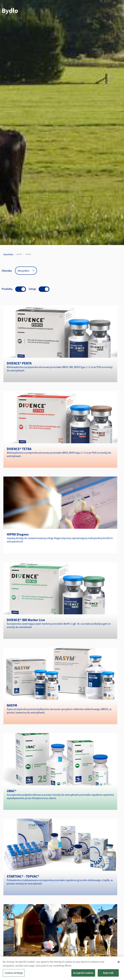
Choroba (7, 271)
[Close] (119, 962)
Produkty (7, 289)
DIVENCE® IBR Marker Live (26, 620)
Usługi (32, 289)
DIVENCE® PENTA (19, 363)
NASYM (12, 705)
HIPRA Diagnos (18, 534)
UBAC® (12, 791)
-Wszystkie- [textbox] (23, 271)
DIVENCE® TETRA (19, 449)
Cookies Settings (14, 973)
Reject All (108, 973)
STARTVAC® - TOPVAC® (23, 876)
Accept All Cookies (83, 973)
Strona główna (8, 254)
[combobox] (26, 271)
